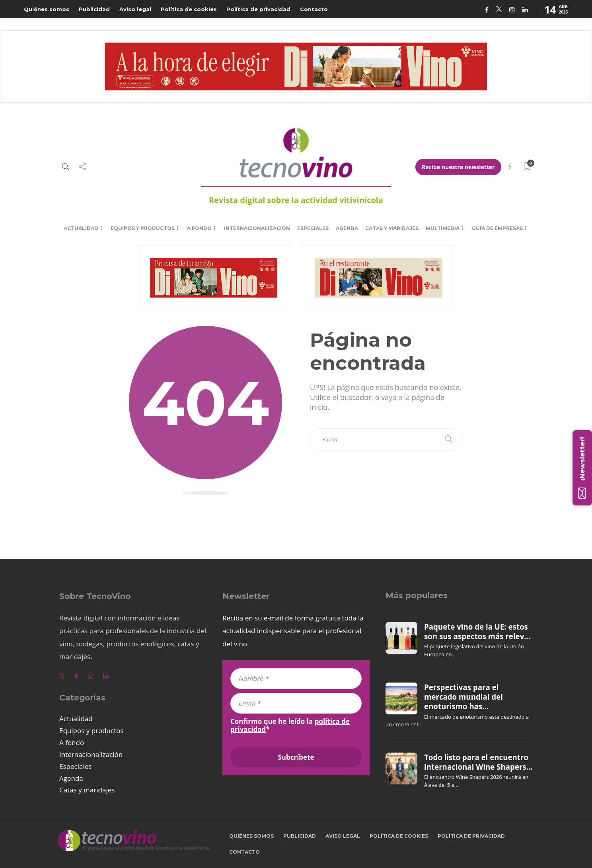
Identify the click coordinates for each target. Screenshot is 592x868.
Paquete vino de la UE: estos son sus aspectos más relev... (477, 632)
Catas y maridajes (392, 228)
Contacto (314, 9)
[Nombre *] (296, 679)
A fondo (199, 228)
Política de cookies (189, 9)
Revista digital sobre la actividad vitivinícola (296, 200)
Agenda (347, 228)
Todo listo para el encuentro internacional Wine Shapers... (478, 762)
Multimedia (443, 228)
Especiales (313, 228)
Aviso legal (135, 9)
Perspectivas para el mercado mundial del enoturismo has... (463, 697)
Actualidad (81, 228)
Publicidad (94, 9)
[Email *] (296, 703)
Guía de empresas (497, 228)
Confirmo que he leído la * (290, 726)
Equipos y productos (143, 228)
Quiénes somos (47, 9)
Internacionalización (257, 228)
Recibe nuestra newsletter (458, 167)
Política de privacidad (258, 9)
